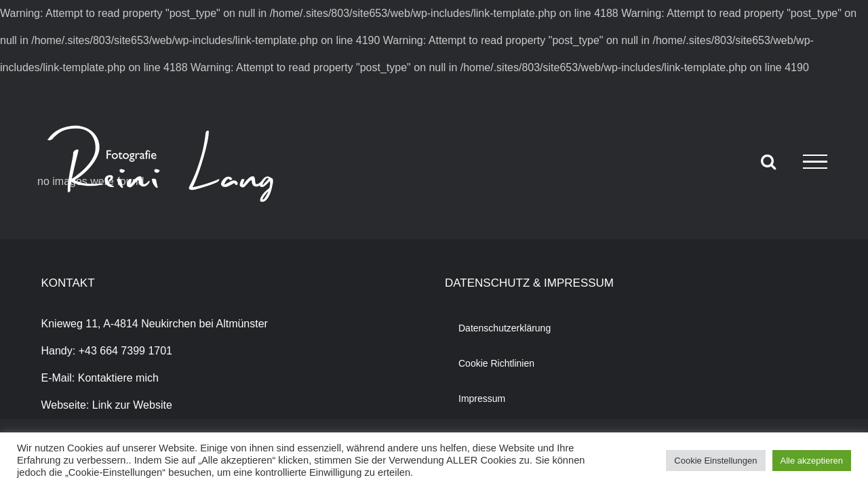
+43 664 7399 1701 (125, 351)
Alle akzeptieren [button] (812, 461)
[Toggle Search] (768, 161)
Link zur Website (132, 405)
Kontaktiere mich (118, 378)
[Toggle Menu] (815, 162)
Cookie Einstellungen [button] (715, 461)
